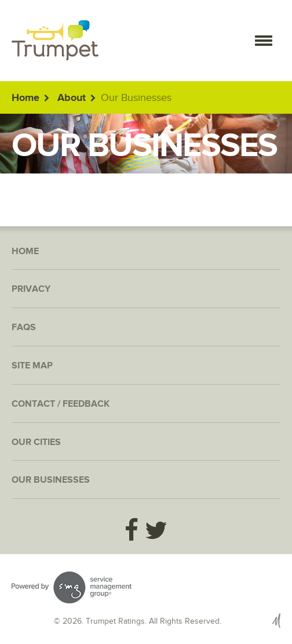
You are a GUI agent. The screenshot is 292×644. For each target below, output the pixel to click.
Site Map (32, 366)
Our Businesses (51, 480)
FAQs (24, 328)
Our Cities (36, 442)
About (72, 98)
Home (25, 98)
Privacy (31, 289)
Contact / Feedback (61, 404)
